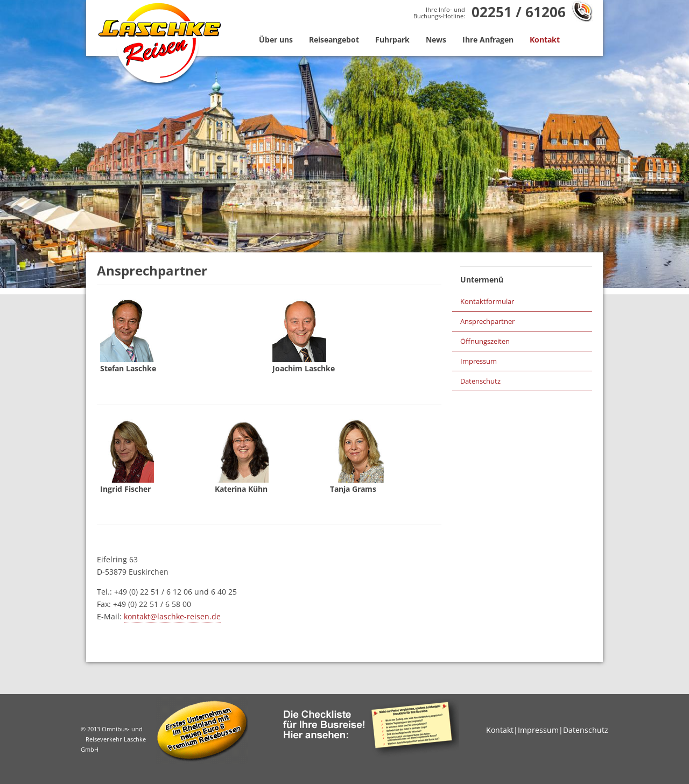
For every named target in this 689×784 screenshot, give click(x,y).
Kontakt (545, 40)
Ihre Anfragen (488, 40)
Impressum (479, 361)
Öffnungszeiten (485, 341)
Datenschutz (480, 381)
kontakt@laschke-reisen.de (172, 616)
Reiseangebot (334, 40)
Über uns (276, 40)
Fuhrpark (392, 40)
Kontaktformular (487, 301)
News (436, 40)
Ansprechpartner (487, 321)
